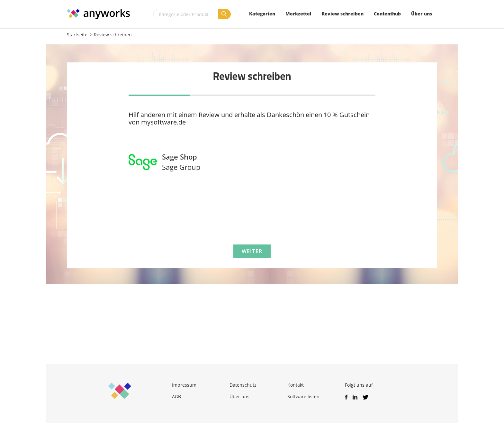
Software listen (303, 396)
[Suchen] (224, 14)
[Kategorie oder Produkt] (186, 14)
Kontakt (296, 385)
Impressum (184, 385)
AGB (176, 396)
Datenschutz (243, 385)
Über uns (239, 396)
